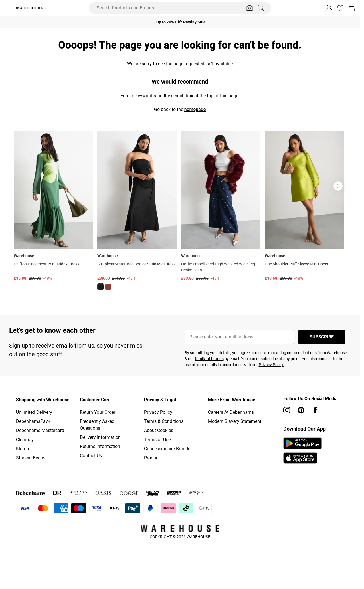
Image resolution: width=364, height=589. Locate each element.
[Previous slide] (84, 22)
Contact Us (91, 456)
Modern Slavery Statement (235, 421)
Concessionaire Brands (167, 449)
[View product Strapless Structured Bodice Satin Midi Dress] (137, 213)
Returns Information (100, 446)
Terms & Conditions (164, 421)
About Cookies (159, 430)
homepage (195, 109)
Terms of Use (157, 440)
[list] (180, 214)
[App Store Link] (303, 451)
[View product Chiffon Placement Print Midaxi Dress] (53, 206)
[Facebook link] (315, 410)
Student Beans (31, 458)
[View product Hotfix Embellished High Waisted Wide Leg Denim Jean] (221, 206)
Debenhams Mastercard (40, 430)
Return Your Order (98, 412)
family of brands (209, 359)
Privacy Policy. (271, 365)
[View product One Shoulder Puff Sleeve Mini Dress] (304, 206)
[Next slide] (276, 22)
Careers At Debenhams (231, 412)
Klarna (23, 449)
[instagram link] (287, 410)
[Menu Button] (8, 8)
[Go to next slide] (338, 186)
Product (152, 458)
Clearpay (25, 440)
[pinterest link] (301, 410)
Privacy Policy (158, 412)
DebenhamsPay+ (33, 421)
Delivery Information (100, 437)
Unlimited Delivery (34, 412)
